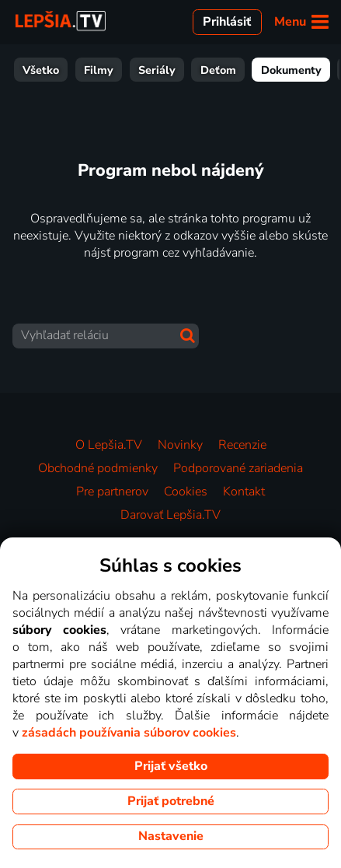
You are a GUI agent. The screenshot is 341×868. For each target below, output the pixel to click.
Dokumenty (172, 70)
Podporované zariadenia (238, 468)
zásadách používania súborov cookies (129, 733)
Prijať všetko (171, 766)
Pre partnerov (112, 492)
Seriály (37, 70)
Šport (305, 70)
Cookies (186, 492)
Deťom (99, 70)
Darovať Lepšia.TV (170, 515)
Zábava (246, 70)
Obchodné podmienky (98, 468)
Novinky (180, 445)
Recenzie (242, 445)
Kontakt (244, 492)
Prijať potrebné (171, 801)
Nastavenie (171, 836)
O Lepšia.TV (109, 445)
